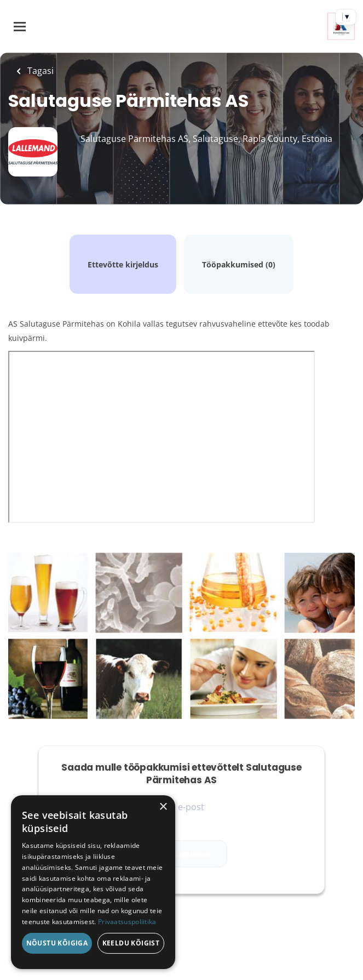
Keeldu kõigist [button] (131, 943)
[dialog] (93, 882)
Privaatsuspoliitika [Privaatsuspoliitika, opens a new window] (127, 922)
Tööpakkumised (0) (239, 264)
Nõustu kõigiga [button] (57, 943)
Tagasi (39, 71)
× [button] (163, 807)
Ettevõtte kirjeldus (123, 264)
